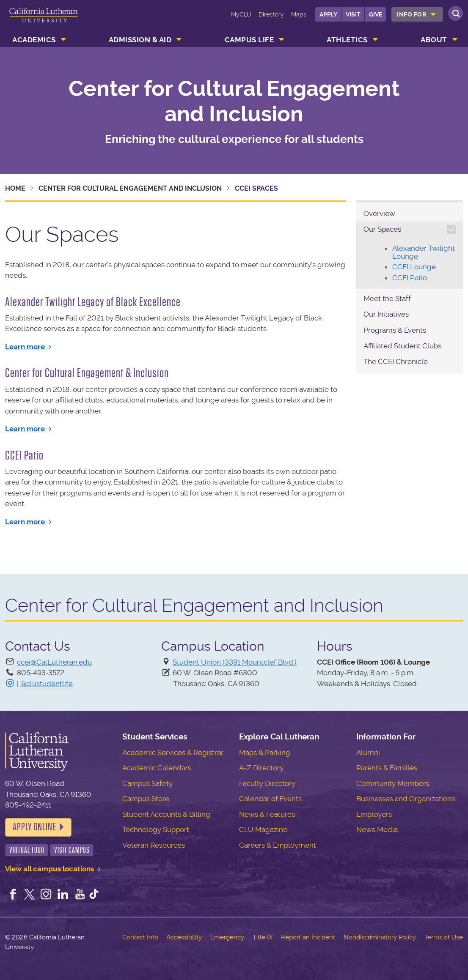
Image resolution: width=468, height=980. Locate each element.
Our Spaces (382, 229)
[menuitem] (417, 14)
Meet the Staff (388, 298)
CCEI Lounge (414, 267)
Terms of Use (444, 937)
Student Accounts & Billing (166, 814)
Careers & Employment (278, 845)
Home (15, 188)
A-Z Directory (261, 768)
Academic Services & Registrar (173, 753)
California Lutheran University (44, 20)
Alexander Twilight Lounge (424, 252)
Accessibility (184, 937)
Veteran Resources (154, 845)
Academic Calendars (157, 768)
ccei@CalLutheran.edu (54, 662)
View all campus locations (50, 869)
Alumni (368, 753)
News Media (377, 829)
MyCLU (241, 14)
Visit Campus (72, 850)
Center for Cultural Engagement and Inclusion (234, 101)
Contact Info (140, 937)
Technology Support (156, 829)
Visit (353, 14)
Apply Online (34, 827)
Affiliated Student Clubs (402, 346)
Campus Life (249, 40)
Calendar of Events (270, 799)
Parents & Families (387, 768)
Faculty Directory (267, 783)
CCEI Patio (410, 278)
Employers (374, 814)
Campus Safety (147, 783)
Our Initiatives (386, 314)
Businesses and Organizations (406, 799)
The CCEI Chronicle (396, 361)
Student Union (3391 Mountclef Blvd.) (235, 662)
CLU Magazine (263, 829)
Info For (412, 14)
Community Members (393, 783)
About (434, 40)
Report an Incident (308, 937)
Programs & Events (395, 330)
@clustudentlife (47, 684)
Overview (379, 214)
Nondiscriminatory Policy (380, 937)
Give (376, 14)
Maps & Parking (265, 753)
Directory (271, 14)
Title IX (263, 937)
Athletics (347, 40)
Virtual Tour (27, 850)
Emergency (227, 937)
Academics (34, 40)
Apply (328, 14)
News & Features (267, 814)
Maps (299, 14)
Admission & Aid (140, 40)
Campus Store (146, 799)
